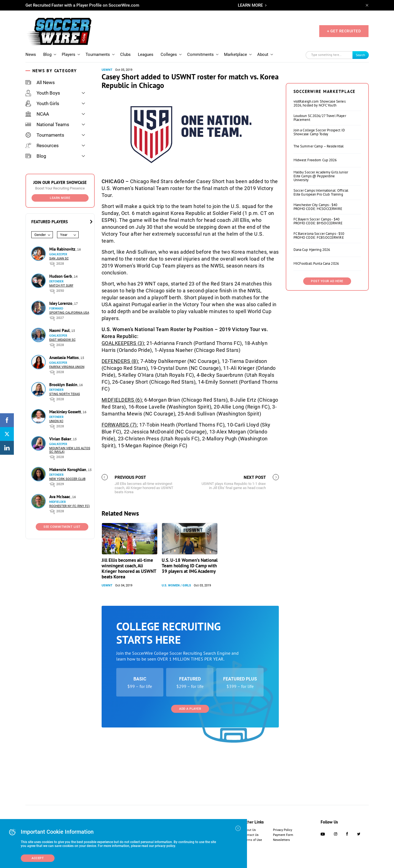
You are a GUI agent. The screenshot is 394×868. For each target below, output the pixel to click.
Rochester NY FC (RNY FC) (69, 506)
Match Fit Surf (61, 286)
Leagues (146, 54)
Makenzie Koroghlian (68, 470)
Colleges (169, 54)
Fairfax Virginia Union (67, 367)
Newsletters (281, 840)
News (31, 54)
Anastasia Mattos (65, 358)
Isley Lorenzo (61, 303)
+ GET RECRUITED (344, 31)
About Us (250, 830)
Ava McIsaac (60, 497)
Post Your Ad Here (327, 281)
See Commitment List (62, 527)
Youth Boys (43, 93)
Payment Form (283, 835)
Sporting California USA (69, 313)
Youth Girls (42, 103)
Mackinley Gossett (66, 412)
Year (64, 235)
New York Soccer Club (67, 479)
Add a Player (190, 709)
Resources (42, 145)
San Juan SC (59, 258)
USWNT (107, 70)
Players (69, 54)
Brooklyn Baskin (64, 385)
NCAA (37, 114)
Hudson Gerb (61, 276)
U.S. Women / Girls (176, 585)
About (263, 54)
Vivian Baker (61, 439)
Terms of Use (253, 840)
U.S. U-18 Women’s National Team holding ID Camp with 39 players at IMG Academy (190, 566)
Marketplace (235, 54)
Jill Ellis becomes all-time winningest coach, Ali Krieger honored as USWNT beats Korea (129, 568)
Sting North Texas (65, 394)
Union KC (56, 421)
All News (40, 82)
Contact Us (251, 835)
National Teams (47, 124)
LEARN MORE (250, 5)
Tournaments (98, 54)
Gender (40, 235)
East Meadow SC (62, 340)
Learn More (60, 198)
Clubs (125, 54)
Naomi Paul (60, 330)
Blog (47, 54)
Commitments (200, 54)
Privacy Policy (283, 830)
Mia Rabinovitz (63, 249)
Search (360, 55)
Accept (38, 858)
